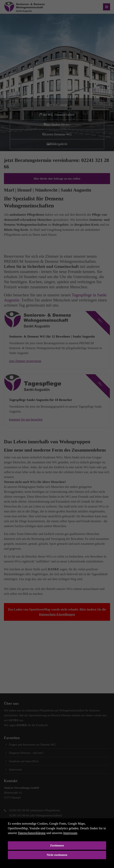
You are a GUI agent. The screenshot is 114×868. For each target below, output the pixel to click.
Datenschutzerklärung (32, 833)
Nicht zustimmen (57, 855)
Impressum (70, 833)
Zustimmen (57, 845)
